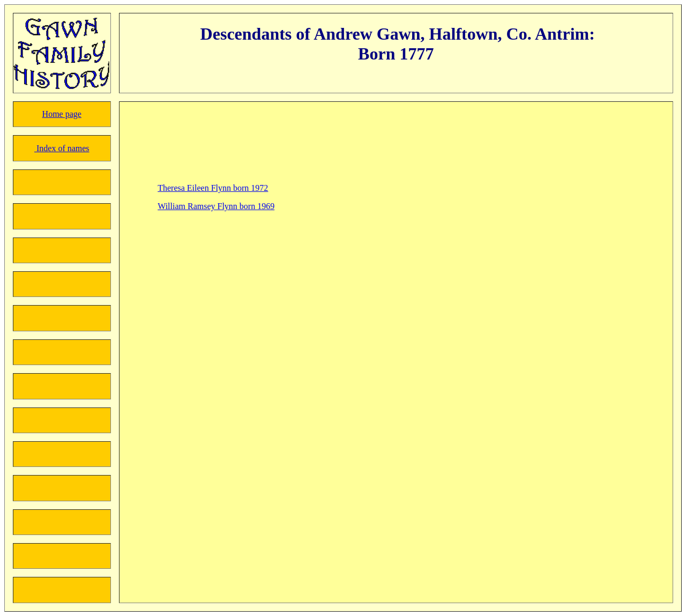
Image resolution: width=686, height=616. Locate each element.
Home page (62, 114)
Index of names (62, 148)
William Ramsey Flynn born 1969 (216, 206)
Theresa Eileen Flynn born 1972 (213, 188)
